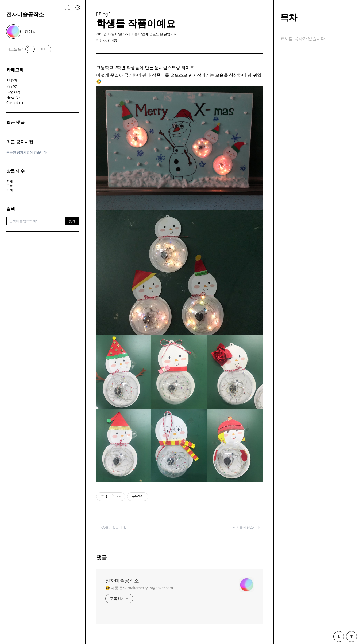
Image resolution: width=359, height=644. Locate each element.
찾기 (72, 221)
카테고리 (15, 70)
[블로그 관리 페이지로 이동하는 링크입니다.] (78, 7)
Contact (15, 103)
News (13, 97)
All (12, 80)
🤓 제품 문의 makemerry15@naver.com (139, 588)
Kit (12, 87)
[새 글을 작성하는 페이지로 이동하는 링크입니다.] (67, 7)
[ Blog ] (103, 14)
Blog (13, 92)
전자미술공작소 (25, 14)
